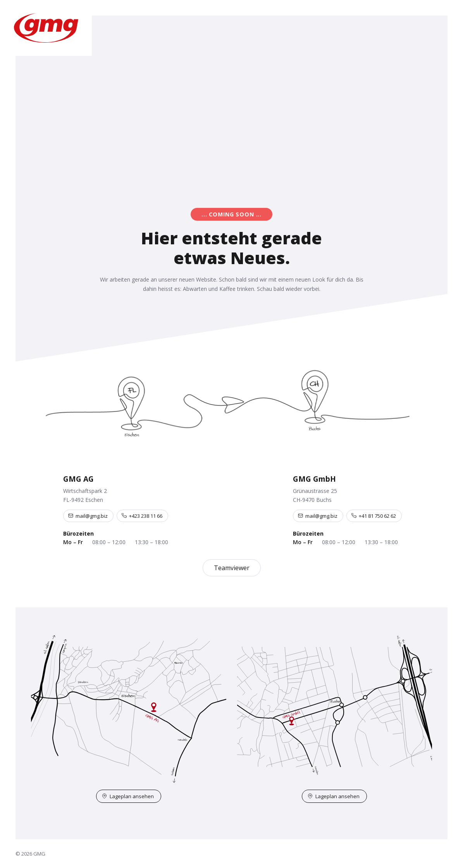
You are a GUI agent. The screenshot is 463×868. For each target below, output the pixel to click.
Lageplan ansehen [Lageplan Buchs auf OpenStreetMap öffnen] (334, 796)
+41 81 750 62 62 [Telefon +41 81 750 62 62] (374, 516)
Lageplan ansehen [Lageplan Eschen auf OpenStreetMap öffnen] (128, 796)
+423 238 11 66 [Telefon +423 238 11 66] (142, 516)
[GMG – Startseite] (46, 28)
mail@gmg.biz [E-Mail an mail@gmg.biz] (88, 516)
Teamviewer (232, 568)
